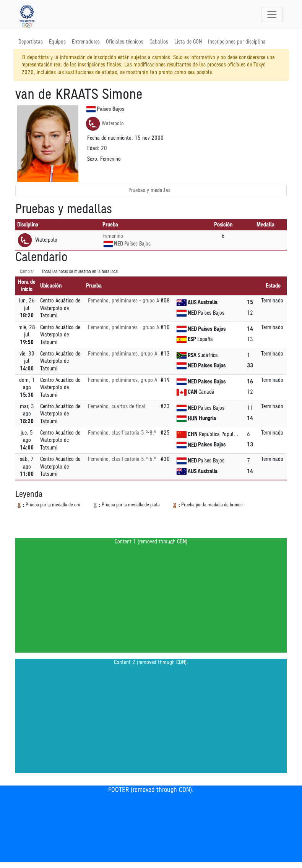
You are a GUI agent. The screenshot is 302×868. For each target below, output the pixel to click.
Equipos (57, 42)
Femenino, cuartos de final (117, 407)
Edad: (93, 148)
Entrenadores (86, 42)
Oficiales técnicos (125, 42)
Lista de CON (188, 42)
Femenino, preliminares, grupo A (123, 354)
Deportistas (31, 42)
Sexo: (93, 159)
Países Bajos (105, 109)
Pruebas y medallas (149, 190)
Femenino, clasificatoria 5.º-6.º (122, 459)
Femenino (113, 236)
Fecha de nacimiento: (110, 138)
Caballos (159, 42)
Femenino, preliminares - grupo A (123, 301)
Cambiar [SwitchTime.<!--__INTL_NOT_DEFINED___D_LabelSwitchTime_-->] (27, 272)
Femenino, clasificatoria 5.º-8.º (122, 433)
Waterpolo (105, 124)
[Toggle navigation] (272, 15)
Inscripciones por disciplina (237, 42)
